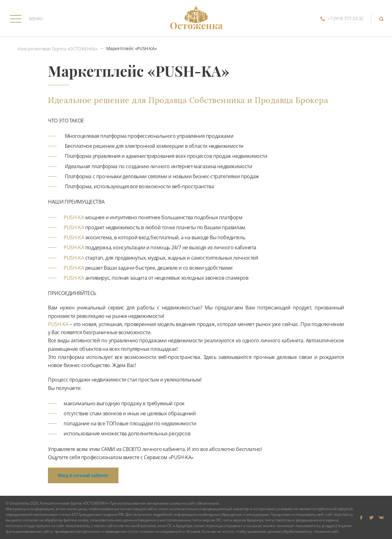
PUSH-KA (74, 217)
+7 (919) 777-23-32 (341, 19)
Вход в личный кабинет (83, 475)
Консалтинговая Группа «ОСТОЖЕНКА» (58, 49)
